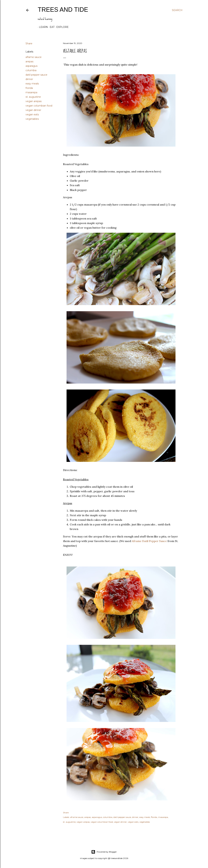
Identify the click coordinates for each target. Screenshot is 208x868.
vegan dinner (33, 110)
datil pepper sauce (36, 75)
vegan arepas (34, 101)
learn (42, 27)
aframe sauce (34, 57)
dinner (29, 79)
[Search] (177, 10)
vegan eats (32, 114)
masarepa (31, 92)
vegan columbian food (39, 106)
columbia (31, 70)
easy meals (32, 84)
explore (61, 27)
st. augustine (33, 97)
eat (51, 27)
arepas (29, 61)
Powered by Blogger (104, 852)
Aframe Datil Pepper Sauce (149, 541)
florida (29, 88)
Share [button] (29, 43)
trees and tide (63, 10)
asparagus (31, 66)
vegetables (32, 119)
